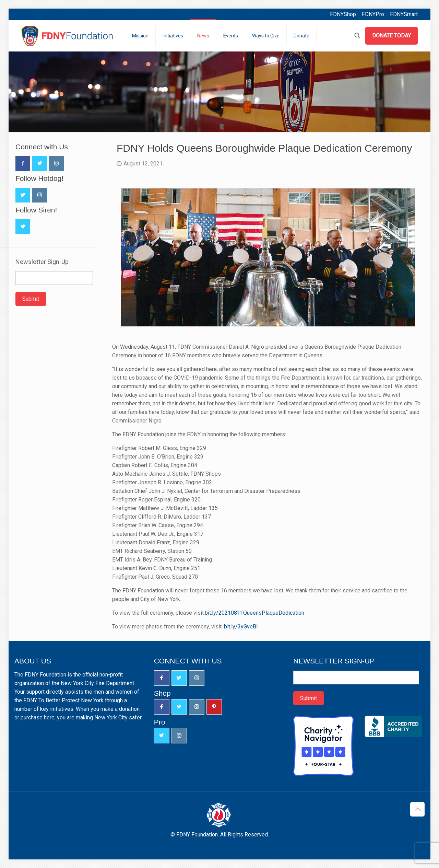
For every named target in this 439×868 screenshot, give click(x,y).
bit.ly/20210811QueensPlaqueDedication (254, 613)
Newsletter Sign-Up (42, 262)
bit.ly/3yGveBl (241, 627)
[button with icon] (23, 164)
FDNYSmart (404, 14)
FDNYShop (343, 14)
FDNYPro (373, 14)
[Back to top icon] (417, 809)
